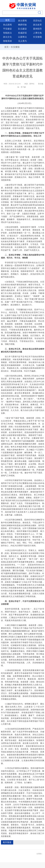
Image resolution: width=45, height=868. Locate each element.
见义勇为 (22, 41)
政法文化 (7, 37)
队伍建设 (22, 29)
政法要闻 (22, 21)
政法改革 (37, 25)
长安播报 (15, 47)
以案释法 (22, 37)
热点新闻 (7, 25)
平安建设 (7, 29)
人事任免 (37, 33)
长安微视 (37, 37)
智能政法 (7, 33)
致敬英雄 (7, 41)
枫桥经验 (22, 25)
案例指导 (37, 29)
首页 (7, 20)
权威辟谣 (22, 33)
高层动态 (37, 21)
